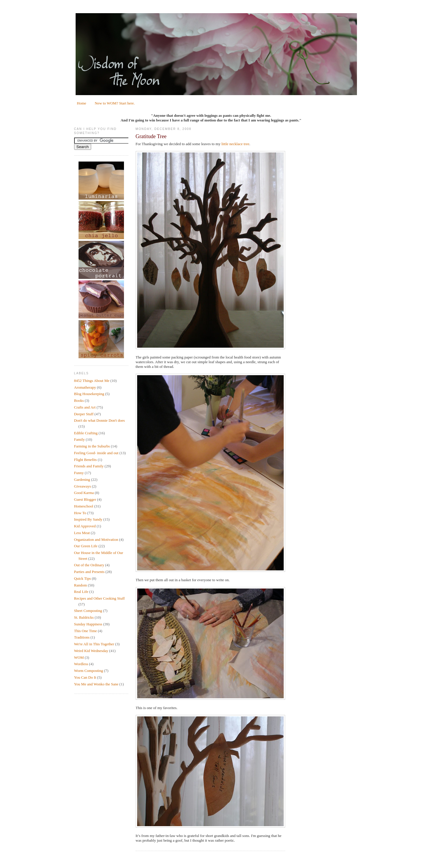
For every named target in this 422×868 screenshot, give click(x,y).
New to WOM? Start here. (115, 103)
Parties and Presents (89, 572)
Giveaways (83, 486)
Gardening (82, 480)
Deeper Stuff (84, 414)
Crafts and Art (85, 407)
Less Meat (82, 533)
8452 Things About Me (92, 381)
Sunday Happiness (88, 624)
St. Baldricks (84, 617)
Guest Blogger (85, 499)
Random (81, 585)
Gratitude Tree (151, 136)
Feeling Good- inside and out (96, 453)
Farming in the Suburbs (92, 446)
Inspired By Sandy (88, 519)
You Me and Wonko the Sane (96, 684)
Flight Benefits (86, 460)
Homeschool (84, 506)
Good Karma (84, 493)
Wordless (81, 664)
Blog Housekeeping (89, 394)
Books (79, 400)
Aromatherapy (85, 387)
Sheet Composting (88, 611)
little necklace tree (235, 144)
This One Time (86, 631)
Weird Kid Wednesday (91, 651)
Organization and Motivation (96, 540)
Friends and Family (89, 466)
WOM (79, 657)
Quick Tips (82, 578)
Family (80, 439)
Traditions (82, 637)
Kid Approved (85, 526)
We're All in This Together (94, 644)
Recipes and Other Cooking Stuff (99, 598)
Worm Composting (89, 671)
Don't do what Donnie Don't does (99, 420)
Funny (79, 473)
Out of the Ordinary (89, 565)
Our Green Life (86, 546)
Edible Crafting (86, 433)
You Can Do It (85, 677)
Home (81, 103)
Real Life (81, 592)
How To (80, 513)
